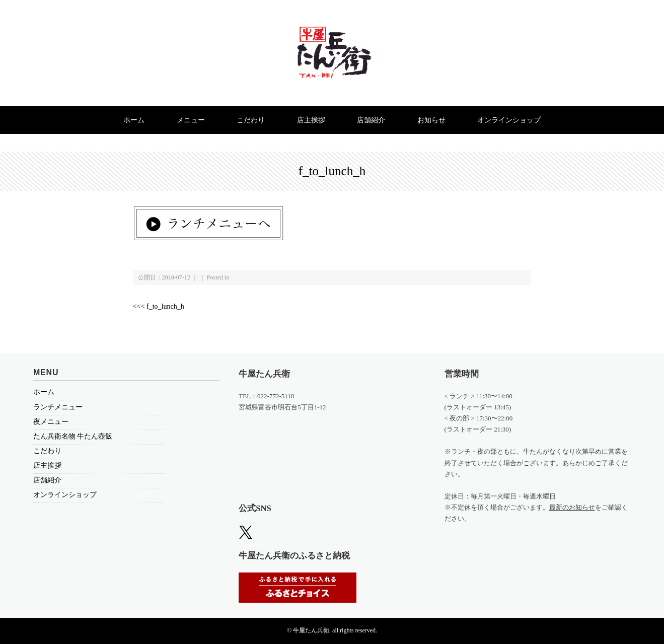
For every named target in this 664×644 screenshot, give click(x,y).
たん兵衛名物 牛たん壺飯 (73, 436)
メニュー (191, 120)
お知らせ (431, 120)
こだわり (251, 120)
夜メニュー (51, 422)
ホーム (134, 120)
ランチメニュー (58, 407)
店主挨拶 (311, 120)
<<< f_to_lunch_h (159, 306)
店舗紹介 (371, 120)
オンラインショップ (509, 120)
